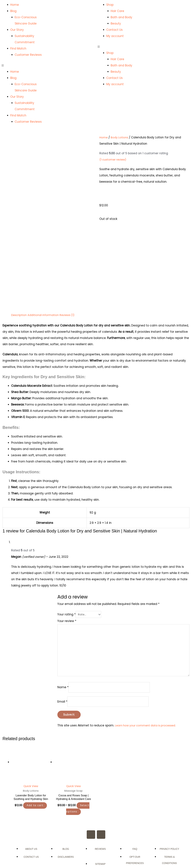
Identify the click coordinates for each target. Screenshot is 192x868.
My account (115, 36)
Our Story (17, 30)
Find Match (18, 48)
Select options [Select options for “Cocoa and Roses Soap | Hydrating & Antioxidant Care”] (78, 779)
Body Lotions (120, 137)
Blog (13, 11)
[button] (24, 65)
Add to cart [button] (35, 775)
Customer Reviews (28, 55)
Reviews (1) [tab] (70, 281)
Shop (110, 5)
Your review (63, 586)
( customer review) (114, 160)
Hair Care (117, 11)
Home (15, 5)
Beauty (116, 23)
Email (58, 671)
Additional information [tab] (45, 281)
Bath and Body (121, 17)
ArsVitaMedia (105, 855)
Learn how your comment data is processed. (144, 695)
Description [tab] (19, 281)
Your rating (63, 580)
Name (59, 656)
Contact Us (114, 30)
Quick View (31, 756)
